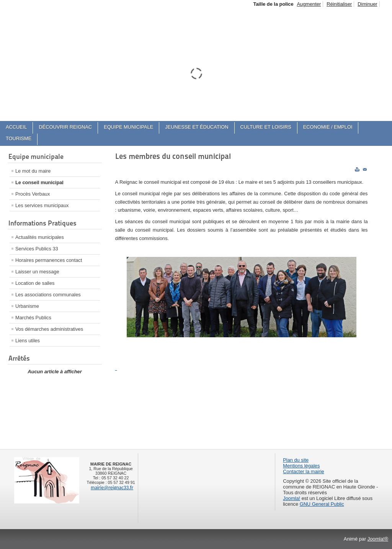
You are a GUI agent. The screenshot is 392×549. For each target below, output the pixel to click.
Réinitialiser (339, 4)
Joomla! (292, 498)
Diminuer (367, 4)
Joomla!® (378, 539)
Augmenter (309, 4)
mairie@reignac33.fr (112, 488)
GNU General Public (322, 504)
